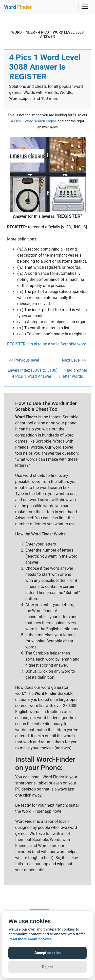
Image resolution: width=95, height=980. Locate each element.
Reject (48, 967)
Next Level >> (74, 360)
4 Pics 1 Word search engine (34, 121)
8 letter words (71, 376)
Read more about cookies (30, 939)
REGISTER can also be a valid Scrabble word (47, 344)
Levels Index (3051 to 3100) (33, 370)
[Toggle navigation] (85, 7)
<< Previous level (24, 360)
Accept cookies (48, 953)
